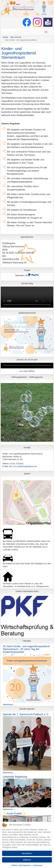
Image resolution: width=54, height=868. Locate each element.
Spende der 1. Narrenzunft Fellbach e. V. (26, 714)
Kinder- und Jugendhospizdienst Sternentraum (19, 53)
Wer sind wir (16, 37)
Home (5, 37)
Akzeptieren (27, 853)
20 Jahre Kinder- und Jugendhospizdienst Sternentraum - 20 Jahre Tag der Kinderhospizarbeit (26, 649)
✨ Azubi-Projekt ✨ (14, 814)
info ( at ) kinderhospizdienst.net (23, 466)
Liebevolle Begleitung (15, 777)
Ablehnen (27, 860)
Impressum (38, 865)
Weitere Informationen (21, 865)
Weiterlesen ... (9, 705)
